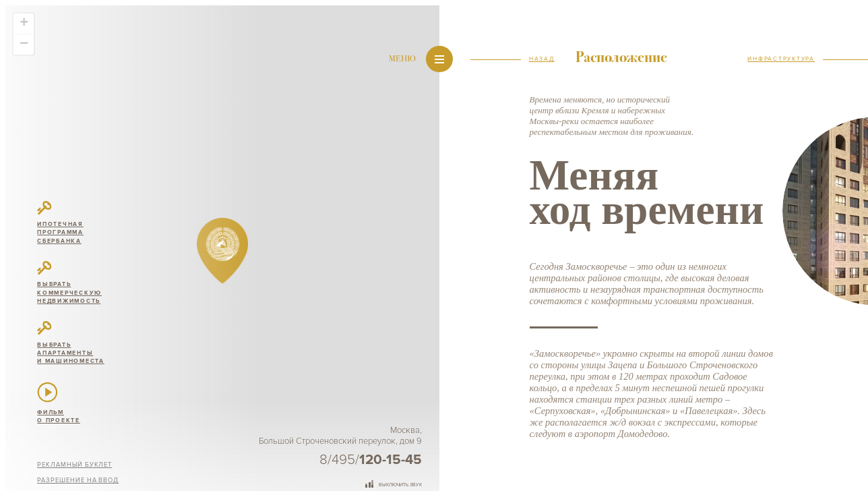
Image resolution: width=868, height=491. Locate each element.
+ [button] (24, 24)
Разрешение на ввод (78, 480)
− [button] (24, 45)
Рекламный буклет (74, 465)
